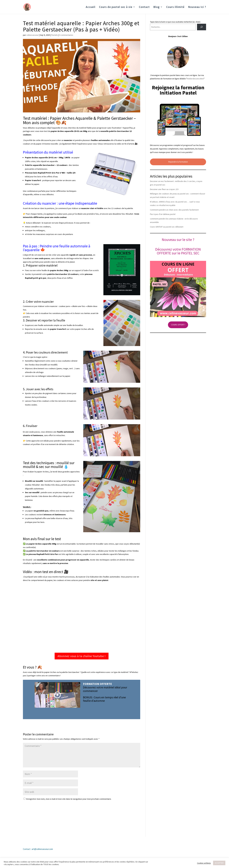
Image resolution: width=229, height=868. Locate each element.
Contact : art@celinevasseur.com (38, 849)
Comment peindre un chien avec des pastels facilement (174, 210)
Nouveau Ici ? (197, 7)
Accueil (91, 7)
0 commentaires (66, 35)
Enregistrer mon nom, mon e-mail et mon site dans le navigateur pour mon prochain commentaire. (69, 799)
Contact (144, 7)
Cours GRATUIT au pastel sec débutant (167, 227)
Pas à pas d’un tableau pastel (163, 214)
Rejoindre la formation (178, 162)
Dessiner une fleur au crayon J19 (164, 189)
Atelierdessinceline (195, 79)
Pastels (54, 35)
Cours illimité (175, 7)
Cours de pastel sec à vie (116, 7)
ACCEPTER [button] (219, 863)
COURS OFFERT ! (178, 325)
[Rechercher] (202, 27)
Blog (156, 7)
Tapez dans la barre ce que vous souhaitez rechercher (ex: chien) (175, 22)
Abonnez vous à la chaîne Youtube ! (82, 656)
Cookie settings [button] (204, 863)
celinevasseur (32, 35)
